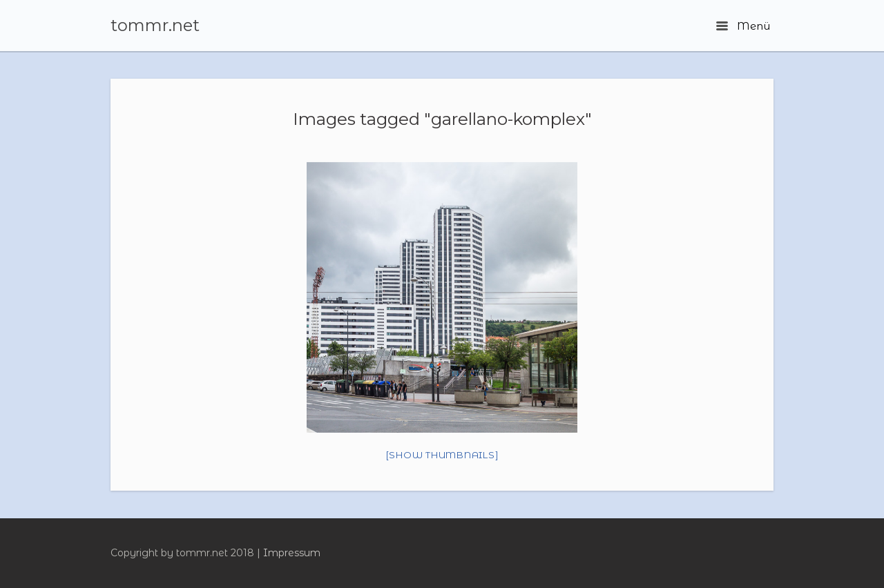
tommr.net (155, 26)
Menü (743, 26)
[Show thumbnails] (442, 455)
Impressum (292, 553)
